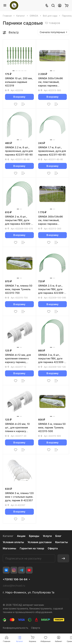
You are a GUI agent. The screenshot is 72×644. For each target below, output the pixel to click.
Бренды (34, 536)
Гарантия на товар (32, 548)
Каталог (8, 536)
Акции (21, 536)
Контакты (62, 542)
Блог (58, 536)
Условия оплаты (13, 542)
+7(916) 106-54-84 (15, 579)
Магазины (9, 548)
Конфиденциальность (16, 628)
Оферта (53, 548)
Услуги (47, 536)
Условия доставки (40, 542)
